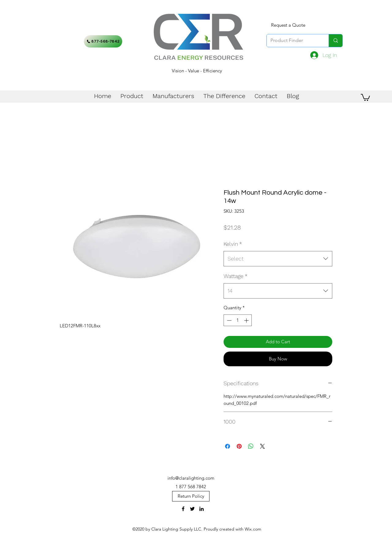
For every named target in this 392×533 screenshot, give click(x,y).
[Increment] (247, 320)
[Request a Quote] (288, 25)
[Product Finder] (293, 41)
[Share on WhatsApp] (251, 446)
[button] (365, 97)
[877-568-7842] (103, 41)
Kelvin (233, 244)
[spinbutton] (238, 320)
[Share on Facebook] (228, 446)
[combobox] (278, 259)
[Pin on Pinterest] (239, 446)
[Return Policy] (191, 496)
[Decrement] (229, 320)
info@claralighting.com (191, 478)
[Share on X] (262, 446)
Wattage (236, 276)
